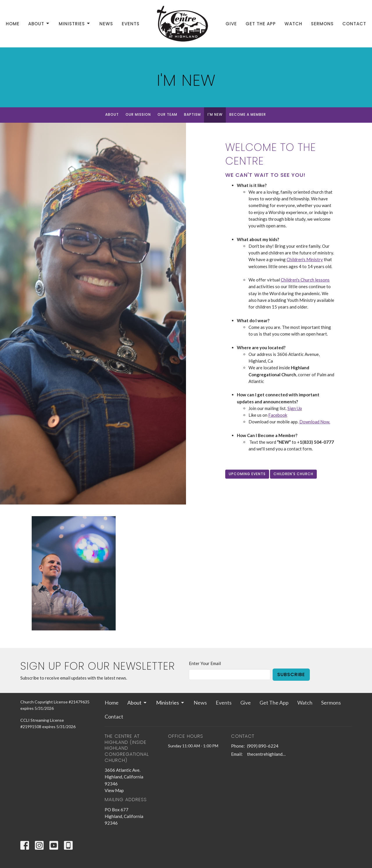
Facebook (278, 415)
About (39, 24)
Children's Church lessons (305, 280)
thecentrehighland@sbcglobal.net (268, 754)
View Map (114, 790)
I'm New (215, 114)
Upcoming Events (247, 474)
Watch (293, 24)
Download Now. (315, 422)
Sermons (322, 24)
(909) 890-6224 (263, 746)
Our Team (167, 114)
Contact (354, 24)
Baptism (192, 114)
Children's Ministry (305, 259)
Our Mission (138, 114)
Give (231, 24)
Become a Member (248, 114)
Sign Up (295, 408)
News (106, 24)
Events (131, 24)
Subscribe (291, 674)
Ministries (75, 24)
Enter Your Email (205, 663)
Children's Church (293, 474)
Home (13, 24)
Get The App (261, 24)
